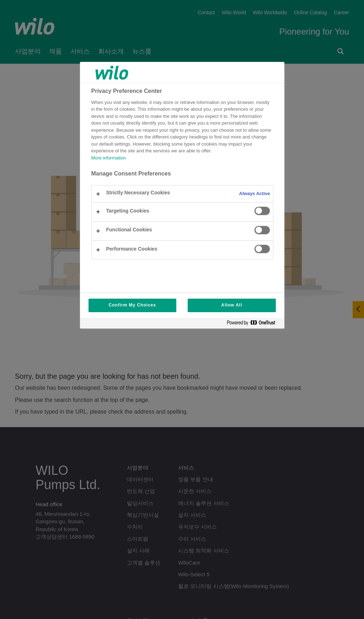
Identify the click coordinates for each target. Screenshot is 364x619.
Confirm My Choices (132, 305)
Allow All (232, 305)
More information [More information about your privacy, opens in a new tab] (109, 158)
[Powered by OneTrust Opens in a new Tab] (254, 324)
